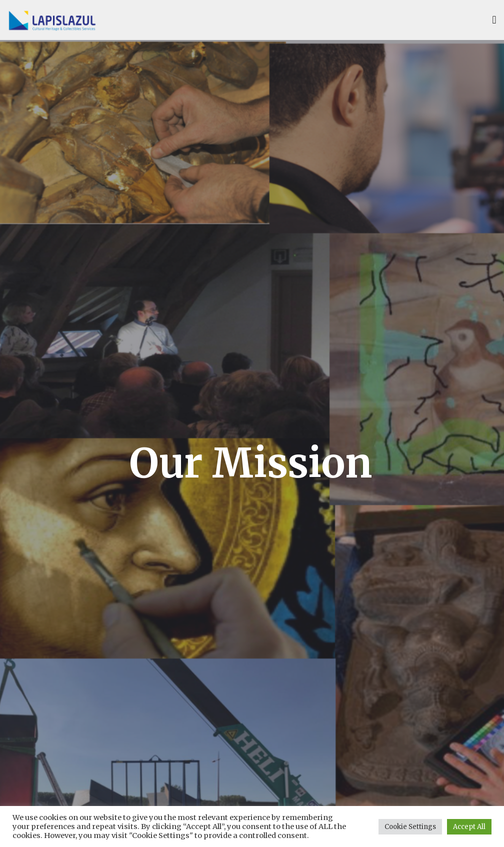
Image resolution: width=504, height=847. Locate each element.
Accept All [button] (469, 827)
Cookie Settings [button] (410, 827)
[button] (494, 20)
